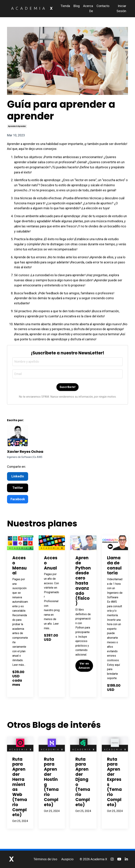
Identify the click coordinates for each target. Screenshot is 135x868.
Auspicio (67, 859)
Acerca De (88, 8)
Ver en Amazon (84, 666)
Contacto (103, 6)
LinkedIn (18, 476)
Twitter (18, 488)
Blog (77, 6)
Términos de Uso (45, 859)
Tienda (65, 6)
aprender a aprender (17, 126)
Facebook (18, 499)
